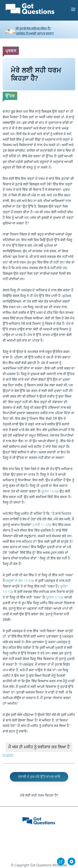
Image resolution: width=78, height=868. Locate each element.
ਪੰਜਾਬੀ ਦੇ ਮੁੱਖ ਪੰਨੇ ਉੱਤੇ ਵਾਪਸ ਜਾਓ (39, 777)
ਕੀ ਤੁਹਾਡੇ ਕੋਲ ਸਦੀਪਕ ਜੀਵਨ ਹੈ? (33, 28)
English (8, 755)
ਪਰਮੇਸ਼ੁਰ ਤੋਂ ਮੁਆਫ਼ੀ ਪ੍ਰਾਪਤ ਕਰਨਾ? (35, 33)
